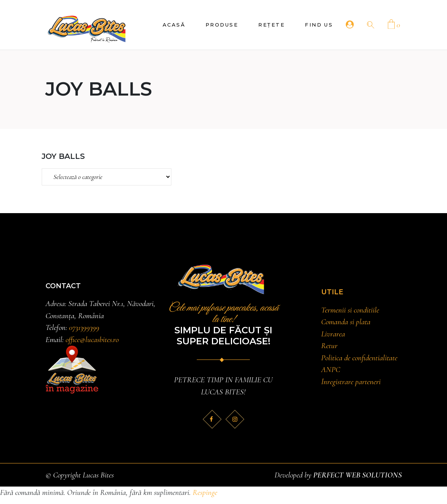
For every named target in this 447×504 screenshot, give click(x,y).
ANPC (331, 370)
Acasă (174, 25)
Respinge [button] (205, 492)
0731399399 (84, 327)
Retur (329, 346)
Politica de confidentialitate (359, 358)
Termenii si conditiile (350, 310)
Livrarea (333, 334)
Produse (222, 25)
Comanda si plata (346, 322)
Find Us (319, 25)
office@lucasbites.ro (92, 340)
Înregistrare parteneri (351, 382)
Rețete (271, 25)
